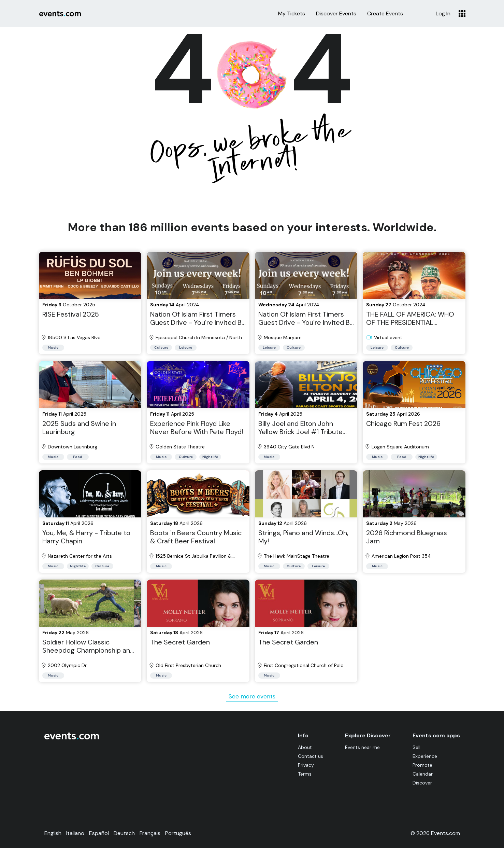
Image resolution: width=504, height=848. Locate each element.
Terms (305, 774)
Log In (443, 14)
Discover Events (336, 14)
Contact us (311, 756)
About (305, 747)
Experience (425, 756)
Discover (422, 783)
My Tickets (292, 14)
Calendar (423, 774)
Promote (422, 765)
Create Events (385, 14)
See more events (252, 696)
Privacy (306, 765)
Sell (416, 747)
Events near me (362, 747)
